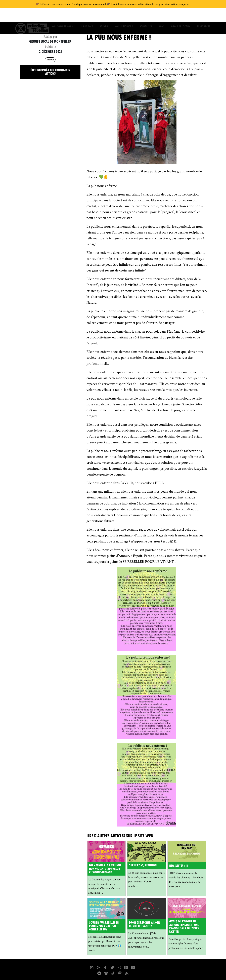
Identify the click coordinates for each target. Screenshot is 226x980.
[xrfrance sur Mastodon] (91, 967)
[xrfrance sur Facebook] (105, 967)
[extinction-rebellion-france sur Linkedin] (133, 967)
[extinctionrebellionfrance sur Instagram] (119, 967)
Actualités (146, 16)
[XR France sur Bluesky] (106, 972)
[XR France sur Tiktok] (113, 972)
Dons (162, 16)
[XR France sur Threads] (120, 972)
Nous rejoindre (124, 16)
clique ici (184, 4)
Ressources (204, 16)
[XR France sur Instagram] (99, 972)
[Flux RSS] (127, 972)
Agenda (104, 16)
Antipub (50, 59)
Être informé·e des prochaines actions (50, 72)
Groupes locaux (181, 16)
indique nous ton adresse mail (90, 4)
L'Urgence (87, 16)
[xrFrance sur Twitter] (112, 967)
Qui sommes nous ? (63, 16)
